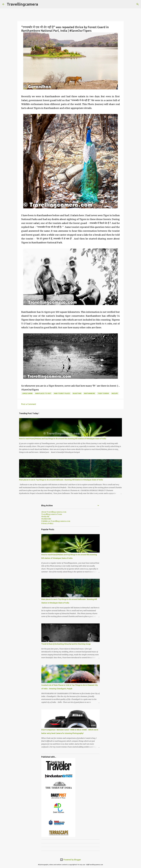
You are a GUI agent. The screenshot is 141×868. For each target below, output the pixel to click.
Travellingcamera (22, 4)
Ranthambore (89, 393)
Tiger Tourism (103, 393)
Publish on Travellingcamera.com (56, 521)
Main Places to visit (43, 393)
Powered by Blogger (70, 860)
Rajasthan (77, 393)
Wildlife (115, 393)
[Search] (138, 4)
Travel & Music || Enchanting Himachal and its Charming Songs (66, 644)
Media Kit (45, 517)
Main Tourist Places (62, 393)
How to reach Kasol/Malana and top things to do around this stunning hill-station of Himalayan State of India (63, 439)
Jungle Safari (27, 393)
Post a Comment (29, 404)
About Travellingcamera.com (54, 512)
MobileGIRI (46, 519)
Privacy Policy (47, 523)
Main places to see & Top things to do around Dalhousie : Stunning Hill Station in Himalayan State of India (61, 480)
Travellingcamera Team (52, 514)
